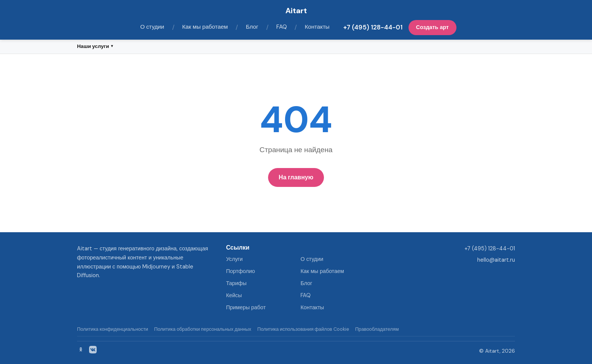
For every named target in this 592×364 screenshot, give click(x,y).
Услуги (234, 259)
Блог (252, 27)
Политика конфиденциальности (113, 329)
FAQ (282, 27)
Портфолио (241, 271)
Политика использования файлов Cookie (303, 329)
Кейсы (234, 295)
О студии (152, 27)
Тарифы (236, 283)
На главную (296, 177)
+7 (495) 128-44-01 (373, 27)
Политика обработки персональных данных (203, 329)
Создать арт (432, 27)
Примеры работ (246, 307)
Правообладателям (377, 329)
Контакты (317, 27)
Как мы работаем (205, 27)
